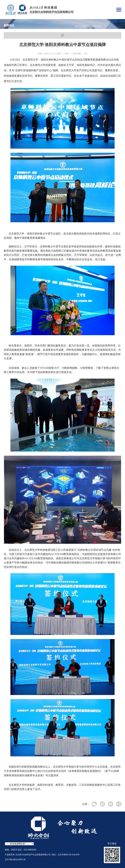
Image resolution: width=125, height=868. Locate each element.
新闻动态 (9, 25)
